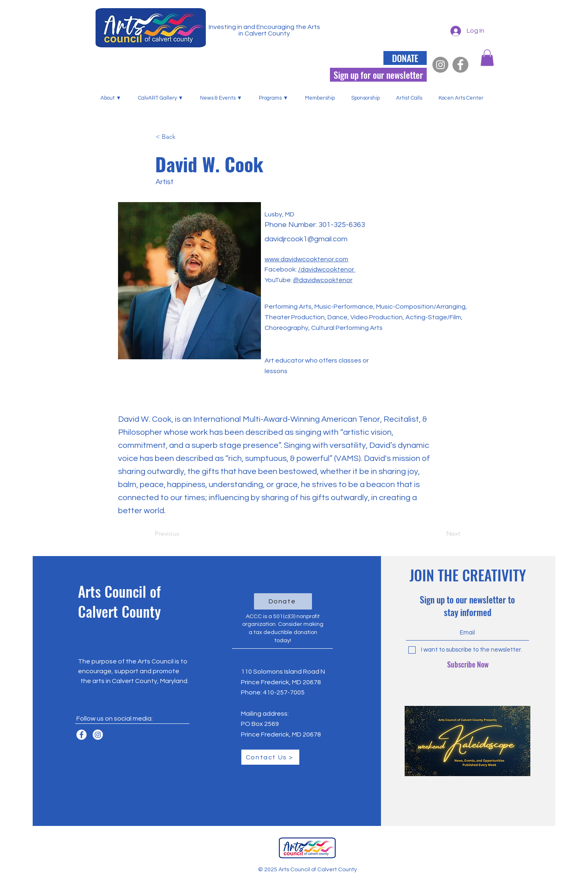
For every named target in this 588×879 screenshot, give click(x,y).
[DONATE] (405, 58)
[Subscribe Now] (468, 665)
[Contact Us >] (270, 757)
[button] (113, 98)
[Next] (440, 534)
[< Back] (183, 137)
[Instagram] (440, 65)
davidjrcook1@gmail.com (306, 239)
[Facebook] (460, 65)
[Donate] (283, 601)
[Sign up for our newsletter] (378, 75)
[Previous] (182, 534)
